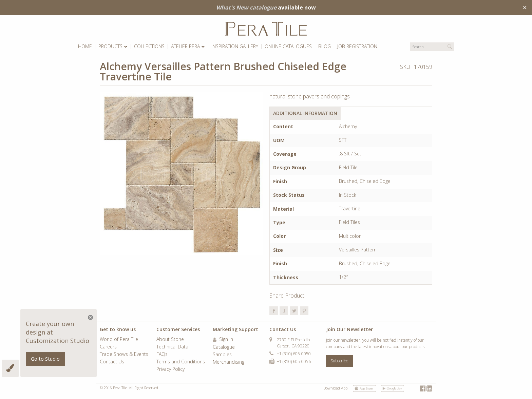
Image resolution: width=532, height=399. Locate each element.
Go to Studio (45, 359)
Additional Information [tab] (305, 113)
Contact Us (112, 362)
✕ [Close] (525, 7)
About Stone (170, 340)
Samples (222, 355)
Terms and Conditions (181, 362)
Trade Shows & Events (124, 355)
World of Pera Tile (119, 340)
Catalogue (224, 347)
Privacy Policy (170, 369)
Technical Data (172, 347)
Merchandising (229, 362)
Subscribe (339, 361)
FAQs (162, 355)
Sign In (223, 340)
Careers (108, 347)
